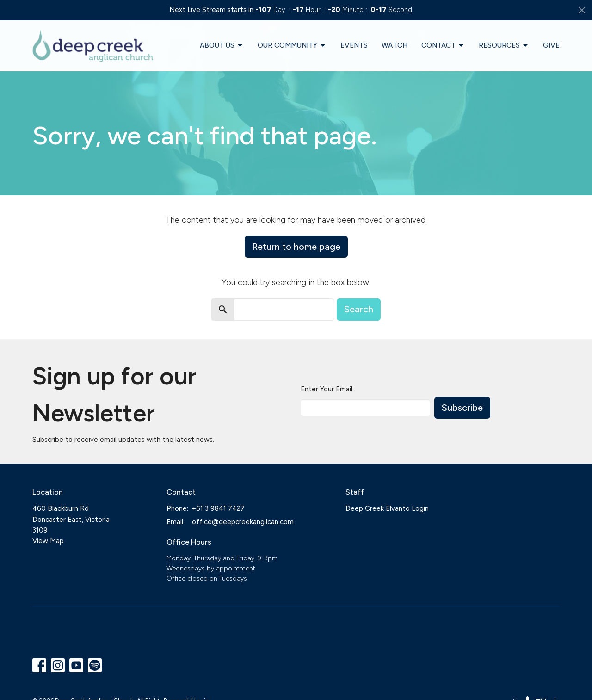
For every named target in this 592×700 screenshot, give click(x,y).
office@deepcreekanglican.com (243, 522)
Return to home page (296, 247)
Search (359, 309)
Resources (504, 46)
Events (354, 45)
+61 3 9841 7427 (218, 508)
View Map (48, 541)
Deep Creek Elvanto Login (387, 508)
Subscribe (462, 408)
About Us (222, 46)
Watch (395, 45)
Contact (443, 46)
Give (551, 45)
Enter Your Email (327, 389)
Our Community (292, 46)
